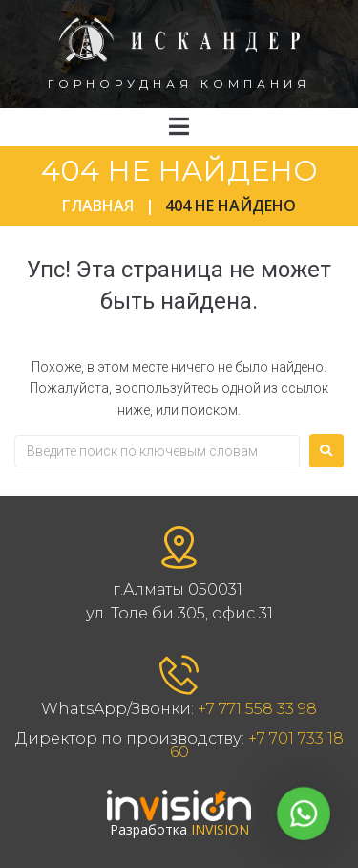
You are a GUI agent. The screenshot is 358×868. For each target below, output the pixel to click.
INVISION (220, 829)
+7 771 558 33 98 (257, 709)
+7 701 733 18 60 (257, 745)
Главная (98, 206)
